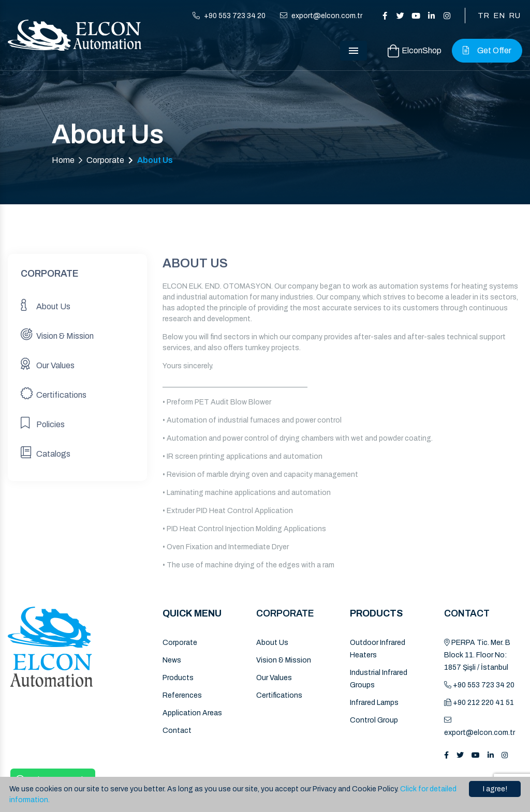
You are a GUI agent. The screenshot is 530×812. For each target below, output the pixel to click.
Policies (43, 423)
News (172, 660)
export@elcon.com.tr (321, 16)
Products (178, 678)
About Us (46, 305)
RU (514, 16)
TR (483, 16)
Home (63, 160)
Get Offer (487, 50)
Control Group (374, 720)
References (182, 695)
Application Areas (192, 713)
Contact (177, 731)
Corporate (105, 160)
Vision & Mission (57, 334)
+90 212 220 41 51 (479, 703)
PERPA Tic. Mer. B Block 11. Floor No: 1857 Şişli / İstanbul (477, 655)
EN (499, 16)
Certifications (54, 393)
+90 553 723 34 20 (229, 16)
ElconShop (415, 51)
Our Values (48, 364)
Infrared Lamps (374, 703)
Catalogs (46, 452)
